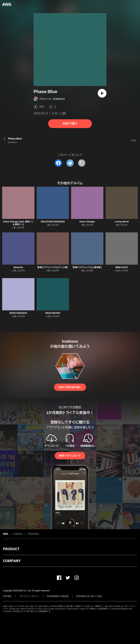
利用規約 (7, 596)
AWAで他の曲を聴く (70, 387)
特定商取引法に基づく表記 (89, 596)
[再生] (102, 93)
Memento (18, 267)
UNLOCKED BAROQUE (53, 222)
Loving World (122, 222)
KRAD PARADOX (18, 313)
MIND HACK (122, 267)
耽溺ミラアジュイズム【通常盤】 (87, 267)
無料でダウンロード (70, 456)
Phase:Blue (33, 534)
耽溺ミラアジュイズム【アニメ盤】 (53, 267)
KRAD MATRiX (53, 313)
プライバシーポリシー (29, 596)
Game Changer (87, 222)
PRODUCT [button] (11, 549)
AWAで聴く (70, 124)
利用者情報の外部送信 (58, 596)
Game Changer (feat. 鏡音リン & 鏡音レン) (18, 223)
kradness (59, 99)
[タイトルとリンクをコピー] (82, 163)
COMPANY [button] (12, 561)
